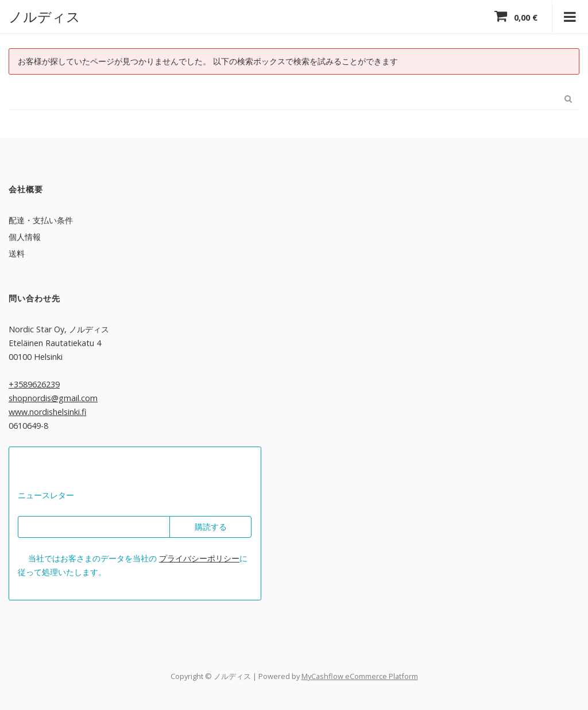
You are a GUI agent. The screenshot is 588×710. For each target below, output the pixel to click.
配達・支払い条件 (41, 220)
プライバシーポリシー (199, 558)
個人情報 (25, 236)
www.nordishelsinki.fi (47, 411)
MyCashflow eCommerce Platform (360, 676)
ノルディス (45, 16)
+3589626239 (34, 384)
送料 (17, 253)
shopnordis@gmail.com (53, 397)
